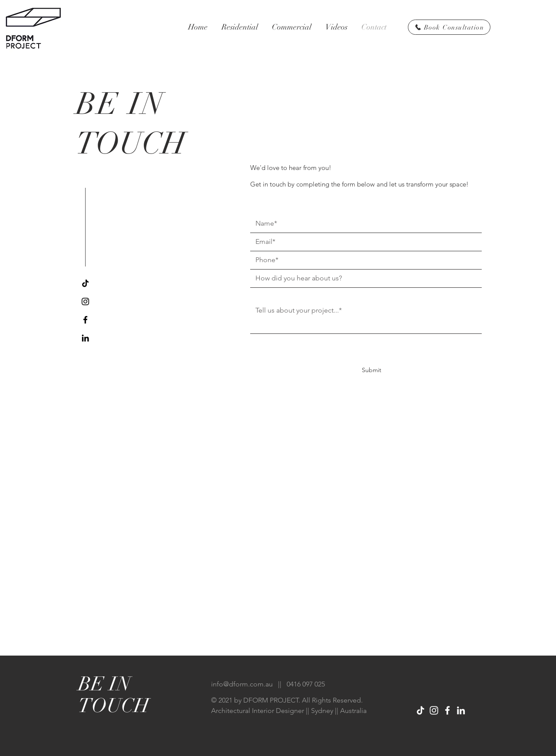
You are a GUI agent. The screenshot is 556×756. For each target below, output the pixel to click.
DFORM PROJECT (271, 700)
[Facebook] (85, 320)
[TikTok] (85, 283)
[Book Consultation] (449, 27)
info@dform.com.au (242, 684)
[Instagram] (85, 301)
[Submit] (371, 370)
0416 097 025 (306, 684)
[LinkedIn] (85, 338)
